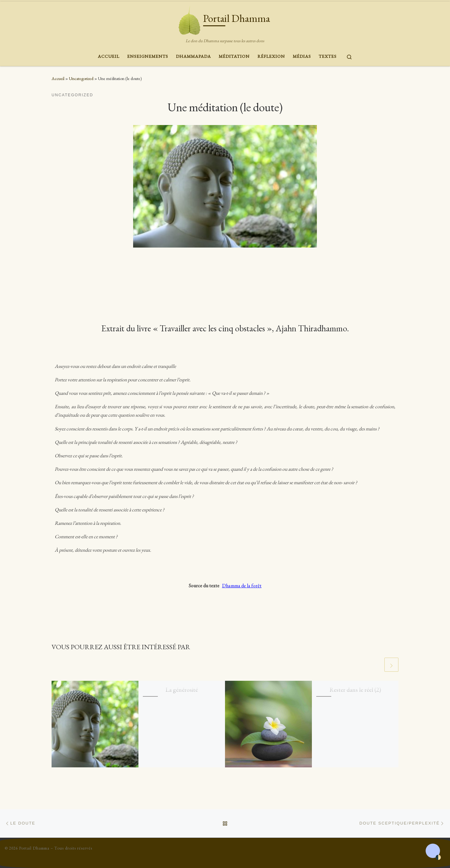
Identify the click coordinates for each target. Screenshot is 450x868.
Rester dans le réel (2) (355, 690)
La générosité (182, 690)
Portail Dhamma (34, 848)
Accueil (58, 78)
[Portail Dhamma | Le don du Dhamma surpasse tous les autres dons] (189, 19)
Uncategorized (81, 78)
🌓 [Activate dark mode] (438, 858)
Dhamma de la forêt (242, 586)
